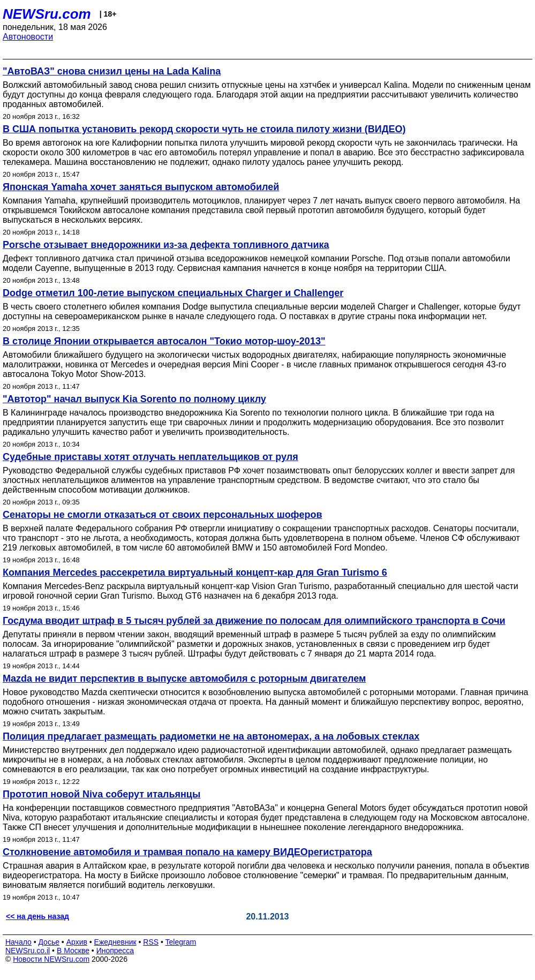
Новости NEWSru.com (51, 959)
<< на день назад (37, 916)
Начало (18, 942)
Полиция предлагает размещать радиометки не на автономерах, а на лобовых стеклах (211, 736)
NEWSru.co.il (28, 951)
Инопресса (115, 951)
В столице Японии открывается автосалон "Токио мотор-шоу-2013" (164, 341)
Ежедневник (115, 942)
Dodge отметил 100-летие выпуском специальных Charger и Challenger (173, 293)
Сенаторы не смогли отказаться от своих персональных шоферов (162, 515)
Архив (77, 942)
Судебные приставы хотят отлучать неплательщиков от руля (150, 457)
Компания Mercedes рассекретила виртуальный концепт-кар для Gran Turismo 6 (195, 572)
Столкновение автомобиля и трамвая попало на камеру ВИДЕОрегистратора (187, 852)
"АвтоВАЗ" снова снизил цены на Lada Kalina (112, 71)
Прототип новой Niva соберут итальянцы (101, 794)
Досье (49, 942)
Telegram (181, 942)
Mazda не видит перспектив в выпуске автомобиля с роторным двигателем (184, 679)
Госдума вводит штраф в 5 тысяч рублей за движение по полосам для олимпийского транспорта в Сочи (254, 621)
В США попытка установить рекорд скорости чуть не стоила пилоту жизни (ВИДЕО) (204, 129)
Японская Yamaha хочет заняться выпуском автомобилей (141, 187)
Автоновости (28, 37)
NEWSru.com (47, 14)
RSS (151, 942)
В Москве (73, 951)
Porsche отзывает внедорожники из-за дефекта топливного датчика (166, 245)
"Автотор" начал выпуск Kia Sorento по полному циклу (134, 399)
